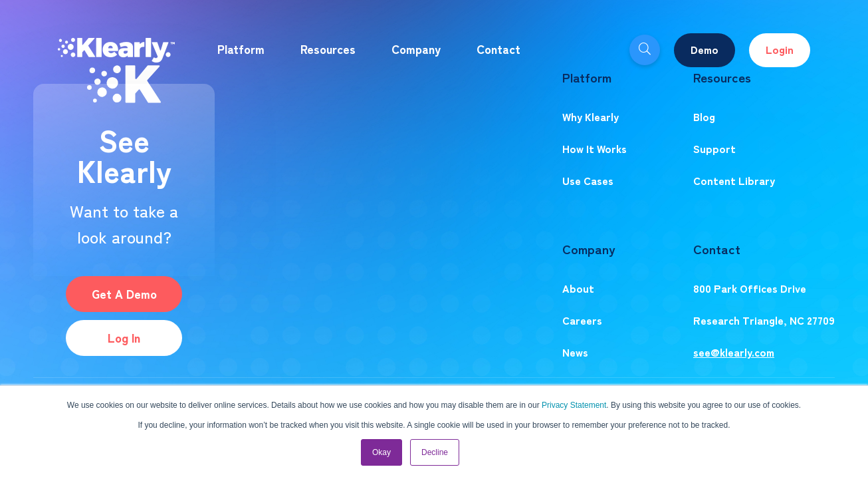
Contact (498, 49)
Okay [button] (381, 452)
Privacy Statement (574, 405)
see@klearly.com (734, 352)
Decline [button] (435, 452)
